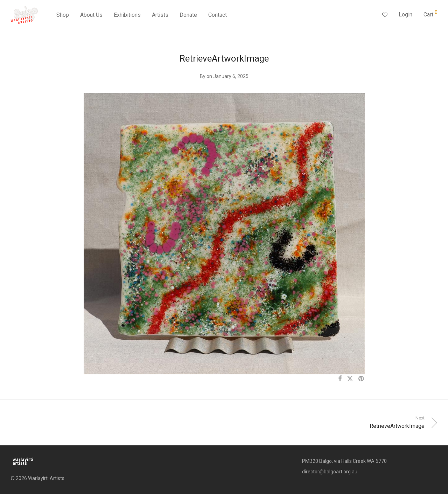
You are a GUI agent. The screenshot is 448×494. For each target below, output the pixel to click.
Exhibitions (127, 15)
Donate (188, 15)
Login (405, 15)
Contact (218, 15)
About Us (91, 15)
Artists (160, 15)
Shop (63, 15)
